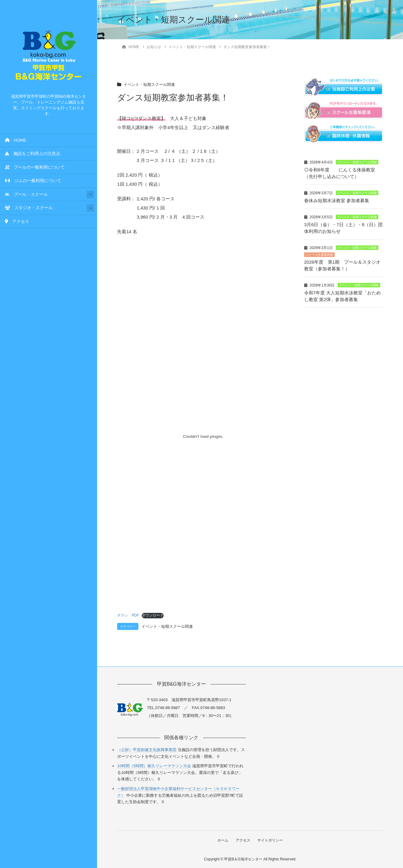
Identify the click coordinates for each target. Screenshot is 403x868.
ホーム (222, 840)
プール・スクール (26, 194)
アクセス (17, 221)
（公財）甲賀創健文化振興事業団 (147, 749)
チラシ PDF (128, 615)
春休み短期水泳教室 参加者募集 (337, 200)
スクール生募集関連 (319, 253)
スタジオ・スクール (29, 208)
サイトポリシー (271, 840)
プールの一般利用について (35, 167)
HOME (16, 140)
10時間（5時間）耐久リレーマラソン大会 (154, 766)
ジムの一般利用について (33, 181)
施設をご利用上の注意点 (33, 154)
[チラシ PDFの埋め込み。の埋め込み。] (203, 436)
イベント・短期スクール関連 (151, 84)
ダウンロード (153, 615)
